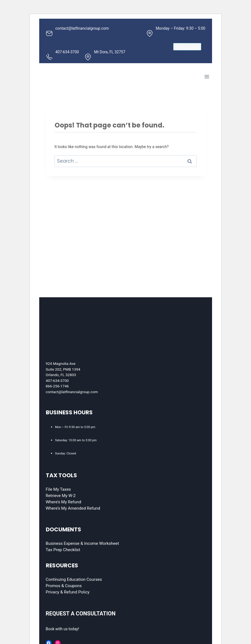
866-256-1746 (57, 386)
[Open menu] (207, 77)
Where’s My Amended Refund (73, 508)
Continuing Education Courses (74, 579)
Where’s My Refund (64, 502)
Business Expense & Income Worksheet (82, 543)
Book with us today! (62, 629)
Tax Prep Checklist (63, 550)
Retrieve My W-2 (61, 496)
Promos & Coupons (64, 586)
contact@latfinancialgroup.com (72, 392)
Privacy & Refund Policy (68, 592)
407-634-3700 (57, 381)
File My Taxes (58, 489)
